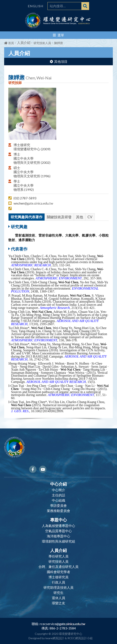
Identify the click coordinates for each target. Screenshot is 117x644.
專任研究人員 (58, 556)
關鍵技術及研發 (59, 217)
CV (90, 217)
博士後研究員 (58, 577)
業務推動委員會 (58, 511)
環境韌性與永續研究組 (58, 541)
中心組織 (58, 500)
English (36, 6)
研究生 (58, 593)
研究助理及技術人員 (58, 587)
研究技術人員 (42, 43)
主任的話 (58, 495)
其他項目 (59, 61)
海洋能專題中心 (58, 536)
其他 (80, 217)
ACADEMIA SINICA (84, 24)
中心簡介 (58, 490)
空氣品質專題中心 (58, 531)
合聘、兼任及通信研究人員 (58, 567)
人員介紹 (58, 550)
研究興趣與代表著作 (27, 217)
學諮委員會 (58, 506)
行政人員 (58, 582)
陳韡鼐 (58, 43)
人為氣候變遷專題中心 (58, 526)
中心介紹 (58, 484)
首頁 (9, 43)
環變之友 (58, 603)
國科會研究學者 (58, 572)
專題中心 (58, 519)
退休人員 (58, 598)
